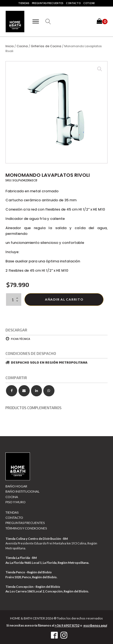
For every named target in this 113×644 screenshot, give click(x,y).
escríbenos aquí (95, 625)
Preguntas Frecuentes (48, 3)
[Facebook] (12, 391)
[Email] (24, 391)
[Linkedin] (37, 391)
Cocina (22, 46)
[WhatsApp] (49, 391)
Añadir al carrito (64, 299)
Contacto (73, 3)
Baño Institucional (22, 491)
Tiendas (24, 3)
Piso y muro (16, 502)
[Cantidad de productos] (14, 299)
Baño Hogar (16, 486)
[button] (102, 22)
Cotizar (89, 3)
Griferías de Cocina (46, 46)
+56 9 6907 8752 (67, 625)
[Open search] (48, 22)
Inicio (10, 46)
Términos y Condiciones (26, 528)
